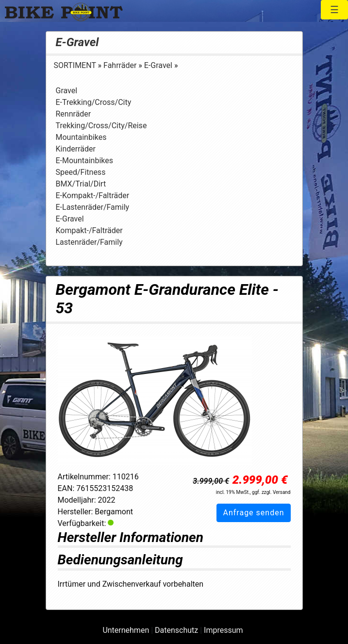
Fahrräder (121, 65)
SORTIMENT (76, 65)
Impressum (224, 630)
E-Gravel (77, 42)
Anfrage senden (253, 513)
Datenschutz (176, 630)
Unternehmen (126, 630)
